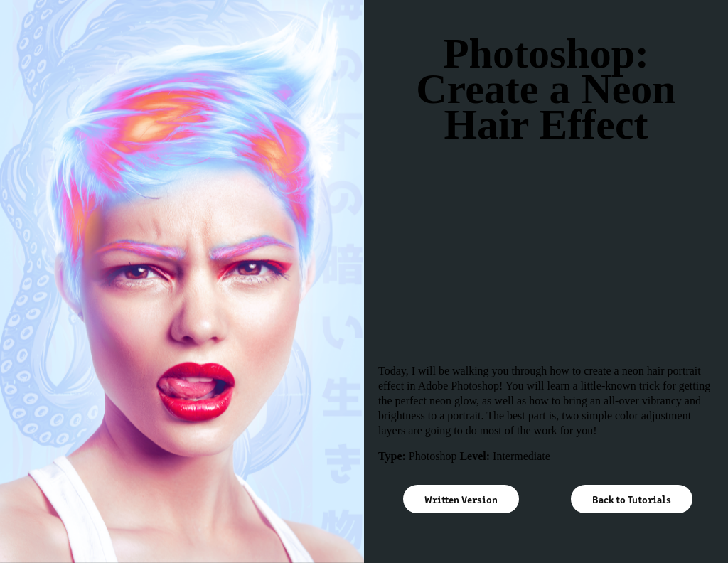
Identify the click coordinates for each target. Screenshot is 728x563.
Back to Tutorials (632, 499)
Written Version (461, 499)
